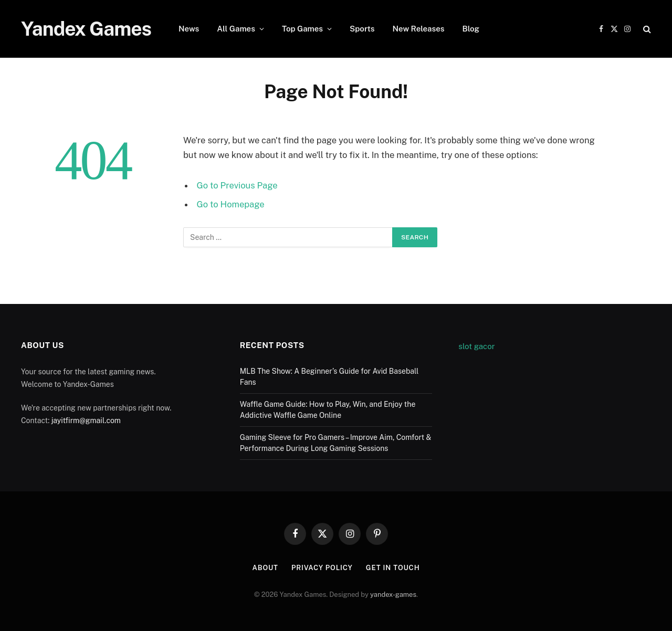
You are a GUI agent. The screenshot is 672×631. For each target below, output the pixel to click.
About (265, 568)
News (189, 29)
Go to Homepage (231, 204)
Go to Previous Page (237, 185)
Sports (362, 29)
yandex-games (393, 595)
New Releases (419, 29)
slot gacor (476, 346)
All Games (236, 29)
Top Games (302, 29)
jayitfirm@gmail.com (86, 420)
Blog (470, 29)
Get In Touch (393, 568)
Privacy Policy (322, 568)
